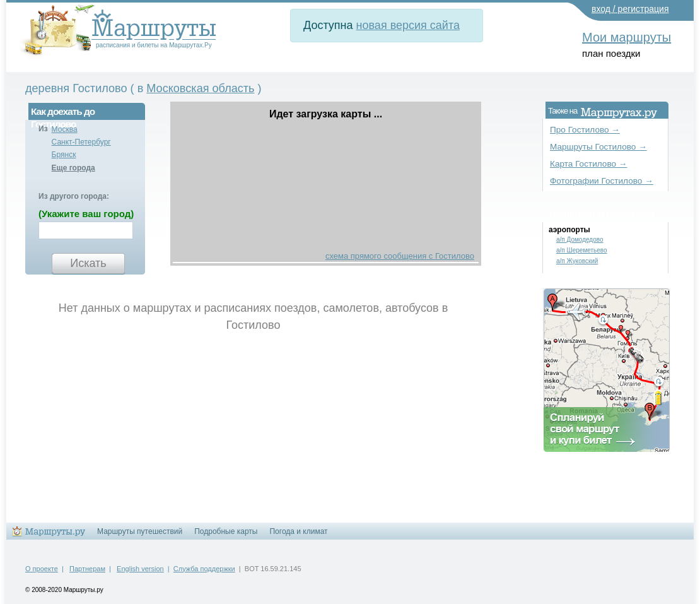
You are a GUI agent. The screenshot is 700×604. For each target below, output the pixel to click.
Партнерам (87, 569)
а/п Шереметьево (582, 250)
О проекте (42, 569)
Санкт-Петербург (81, 142)
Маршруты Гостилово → (598, 147)
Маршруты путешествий (140, 531)
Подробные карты (226, 531)
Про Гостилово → (585, 130)
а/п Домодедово (580, 240)
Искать (88, 263)
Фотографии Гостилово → (602, 181)
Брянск (64, 155)
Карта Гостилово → (588, 164)
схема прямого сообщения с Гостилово (400, 256)
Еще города (73, 168)
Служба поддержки (204, 569)
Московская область (200, 88)
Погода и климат (298, 531)
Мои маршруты (627, 37)
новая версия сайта (408, 25)
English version (140, 569)
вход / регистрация (630, 9)
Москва (65, 129)
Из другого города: (74, 196)
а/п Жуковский (577, 261)
